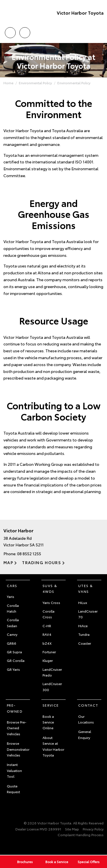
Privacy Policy (93, 829)
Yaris (11, 596)
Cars (12, 585)
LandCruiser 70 (88, 614)
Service (51, 705)
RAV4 (47, 634)
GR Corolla (16, 660)
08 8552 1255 (29, 554)
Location (25, 32)
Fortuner (49, 652)
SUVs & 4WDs (50, 588)
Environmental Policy (35, 83)
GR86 (12, 643)
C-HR (47, 626)
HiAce (83, 626)
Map (8, 562)
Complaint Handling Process (81, 835)
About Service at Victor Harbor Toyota (53, 746)
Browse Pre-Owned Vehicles (17, 728)
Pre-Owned (15, 708)
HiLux (83, 602)
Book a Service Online (48, 722)
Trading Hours (42, 562)
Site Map (72, 829)
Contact (88, 705)
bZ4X (47, 643)
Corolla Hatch (13, 608)
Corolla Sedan (13, 622)
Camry (12, 634)
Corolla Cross (49, 614)
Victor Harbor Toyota (80, 12)
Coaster (85, 643)
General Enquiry (85, 734)
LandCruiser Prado (52, 672)
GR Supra (14, 652)
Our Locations (86, 719)
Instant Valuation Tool (14, 770)
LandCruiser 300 (52, 686)
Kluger (48, 660)
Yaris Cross (51, 602)
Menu (100, 33)
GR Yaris (13, 669)
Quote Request (13, 789)
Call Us (10, 32)
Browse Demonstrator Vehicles (18, 749)
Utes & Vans (85, 588)
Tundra (84, 634)
